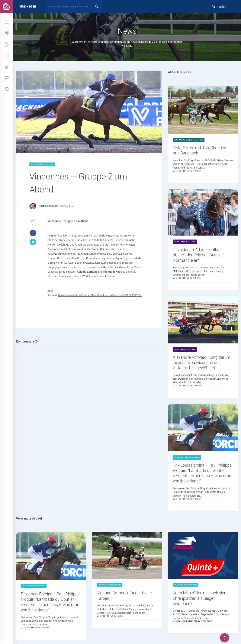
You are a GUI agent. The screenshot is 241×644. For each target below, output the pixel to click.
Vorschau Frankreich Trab (42, 164)
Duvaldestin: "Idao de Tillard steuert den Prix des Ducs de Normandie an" (199, 255)
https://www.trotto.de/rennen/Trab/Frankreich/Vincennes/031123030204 (100, 295)
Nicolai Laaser (51, 206)
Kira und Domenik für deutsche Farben (125, 597)
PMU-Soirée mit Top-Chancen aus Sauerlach (200, 150)
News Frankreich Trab (185, 242)
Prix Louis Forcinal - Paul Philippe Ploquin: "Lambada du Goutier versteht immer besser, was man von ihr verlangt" (203, 474)
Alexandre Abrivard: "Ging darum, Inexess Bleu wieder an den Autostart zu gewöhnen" (203, 363)
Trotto (182, 171)
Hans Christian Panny (189, 622)
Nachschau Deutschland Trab (189, 140)
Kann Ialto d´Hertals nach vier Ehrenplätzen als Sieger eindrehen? (200, 599)
